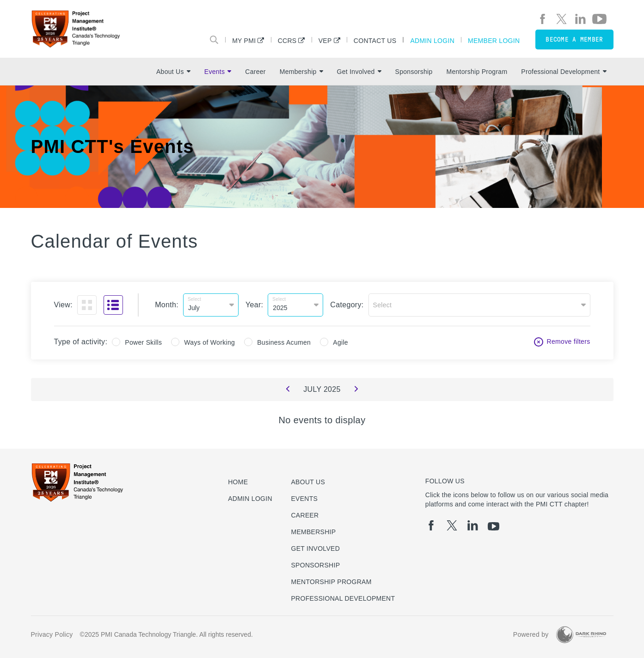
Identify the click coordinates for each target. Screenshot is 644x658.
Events (218, 72)
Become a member (574, 40)
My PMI (244, 40)
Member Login (494, 40)
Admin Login (432, 40)
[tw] (561, 19)
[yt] (599, 19)
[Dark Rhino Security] (581, 635)
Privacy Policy (52, 634)
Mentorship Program (477, 72)
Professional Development (564, 72)
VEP (325, 40)
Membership (301, 72)
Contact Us (375, 40)
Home (238, 482)
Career (255, 72)
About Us (173, 72)
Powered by (531, 634)
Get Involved (359, 72)
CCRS (287, 40)
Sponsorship (414, 72)
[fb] (543, 19)
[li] (580, 19)
